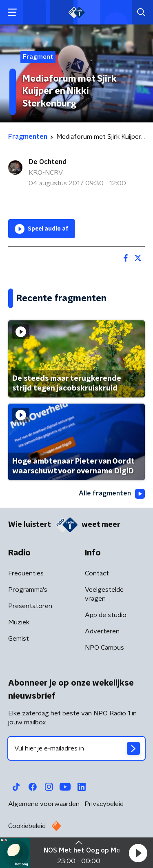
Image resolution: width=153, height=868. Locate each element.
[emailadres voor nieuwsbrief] (76, 748)
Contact (97, 573)
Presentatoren (30, 606)
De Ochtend (48, 162)
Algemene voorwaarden (44, 804)
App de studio (106, 615)
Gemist (19, 639)
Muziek (19, 622)
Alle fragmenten (112, 494)
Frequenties (26, 573)
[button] (138, 853)
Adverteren (102, 631)
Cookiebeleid (27, 826)
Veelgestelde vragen (104, 594)
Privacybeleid (104, 804)
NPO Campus (104, 648)
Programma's (28, 590)
